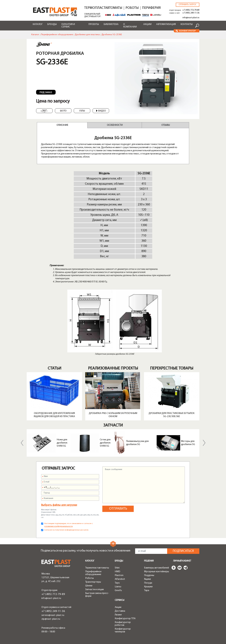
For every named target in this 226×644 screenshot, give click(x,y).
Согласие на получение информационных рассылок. (66, 530)
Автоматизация (166, 24)
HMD (117, 572)
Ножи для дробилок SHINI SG (62, 443)
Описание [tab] (62, 125)
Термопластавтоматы (103, 8)
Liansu (118, 587)
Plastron (119, 575)
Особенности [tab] (115, 125)
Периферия (151, 8)
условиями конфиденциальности (58, 526)
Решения (149, 561)
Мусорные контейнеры (156, 572)
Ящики (147, 579)
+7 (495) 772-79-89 (191, 10)
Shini (117, 568)
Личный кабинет (182, 561)
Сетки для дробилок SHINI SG (105, 443)
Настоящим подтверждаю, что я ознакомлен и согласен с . (69, 525)
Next (204, 443)
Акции (147, 24)
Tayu (117, 583)
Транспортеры (93, 582)
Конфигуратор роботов (123, 624)
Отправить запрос (188, 5)
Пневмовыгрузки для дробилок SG (137, 443)
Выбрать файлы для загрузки (59, 505)
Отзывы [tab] (165, 125)
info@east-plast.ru (191, 18)
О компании (130, 26)
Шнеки (89, 586)
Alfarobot (120, 579)
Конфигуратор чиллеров (123, 630)
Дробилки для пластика (87, 35)
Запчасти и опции (94, 590)
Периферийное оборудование (57, 35)
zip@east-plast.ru (51, 614)
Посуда (148, 583)
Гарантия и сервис (68, 26)
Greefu (118, 590)
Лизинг (118, 615)
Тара (147, 590)
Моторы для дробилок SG (188, 443)
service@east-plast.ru (53, 610)
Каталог (38, 24)
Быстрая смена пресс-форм (97, 595)
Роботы (132, 8)
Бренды (52, 24)
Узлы (82, 111)
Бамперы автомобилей (156, 568)
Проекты (94, 24)
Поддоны (149, 575)
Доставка (120, 611)
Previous (22, 443)
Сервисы (120, 600)
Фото (63, 111)
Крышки (148, 587)
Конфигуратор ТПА (125, 619)
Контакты (187, 24)
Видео (101, 111)
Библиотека (111, 24)
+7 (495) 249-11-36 (191, 13)
